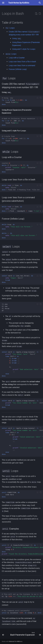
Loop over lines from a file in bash (22, 62)
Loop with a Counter (17, 58)
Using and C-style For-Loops (24, 49)
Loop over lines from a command (22, 65)
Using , (17, 38)
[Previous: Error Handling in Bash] (3, 634)
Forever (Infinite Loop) (18, 69)
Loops (10, 28)
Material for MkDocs (16, 641)
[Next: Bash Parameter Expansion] (25, 634)
